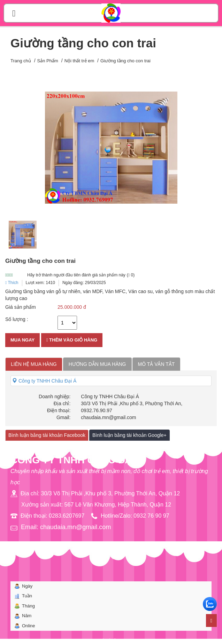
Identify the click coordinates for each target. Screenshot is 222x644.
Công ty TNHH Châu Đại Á (44, 381)
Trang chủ (21, 61)
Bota (123, 641)
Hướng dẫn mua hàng (97, 364)
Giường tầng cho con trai (125, 61)
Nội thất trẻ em (79, 61)
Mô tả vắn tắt (156, 364)
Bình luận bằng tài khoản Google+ (129, 435)
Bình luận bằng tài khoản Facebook (47, 435)
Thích (12, 283)
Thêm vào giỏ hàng (72, 340)
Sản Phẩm (48, 61)
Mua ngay (22, 340)
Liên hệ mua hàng (34, 364)
